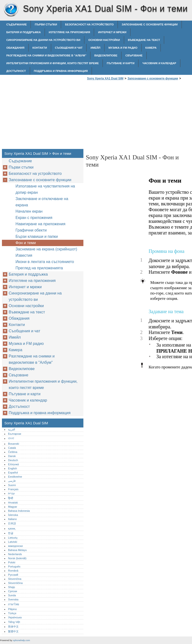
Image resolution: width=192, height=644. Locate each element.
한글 (11, 533)
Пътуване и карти (120, 63)
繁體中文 (13, 631)
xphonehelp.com (21, 640)
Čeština (13, 452)
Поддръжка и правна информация (61, 71)
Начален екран (29, 211)
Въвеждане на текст (144, 40)
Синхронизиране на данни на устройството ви (43, 40)
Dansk (12, 456)
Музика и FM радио (123, 48)
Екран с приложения (34, 218)
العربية (12, 429)
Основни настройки (104, 40)
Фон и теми (26, 243)
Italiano (12, 519)
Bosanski (13, 444)
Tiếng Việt (14, 622)
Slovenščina (15, 583)
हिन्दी (11, 498)
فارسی (12, 481)
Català (12, 448)
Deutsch (13, 460)
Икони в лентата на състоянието (45, 262)
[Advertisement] (127, 116)
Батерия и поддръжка (24, 32)
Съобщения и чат (69, 48)
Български (15, 434)
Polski (12, 562)
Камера (151, 48)
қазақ (12, 528)
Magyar (12, 507)
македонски (15, 546)
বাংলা (11, 438)
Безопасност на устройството (89, 24)
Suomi (12, 485)
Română (13, 571)
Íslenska (13, 515)
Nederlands (15, 554)
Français (13, 489)
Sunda (12, 595)
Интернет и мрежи (112, 32)
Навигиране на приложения (40, 224)
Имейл (95, 48)
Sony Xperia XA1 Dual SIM (11, 10)
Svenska (13, 599)
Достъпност (16, 71)
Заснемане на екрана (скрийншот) (46, 249)
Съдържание (16, 24)
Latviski (12, 542)
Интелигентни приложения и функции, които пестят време (52, 63)
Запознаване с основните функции (150, 24)
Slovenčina (15, 579)
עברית (11, 493)
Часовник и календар (159, 63)
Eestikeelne (15, 477)
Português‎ (14, 566)
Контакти (40, 48)
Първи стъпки (46, 24)
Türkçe (12, 613)
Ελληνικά (13, 464)
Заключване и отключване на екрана (42, 202)
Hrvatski (13, 503)
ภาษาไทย (14, 604)
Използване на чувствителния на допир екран (45, 189)
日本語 (12, 523)
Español (13, 473)
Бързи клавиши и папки (37, 237)
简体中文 (13, 627)
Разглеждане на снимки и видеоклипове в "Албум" (46, 55)
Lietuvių (13, 538)
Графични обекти (31, 230)
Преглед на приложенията (39, 268)
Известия (24, 255)
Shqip (12, 587)
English (12, 468)
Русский (13, 575)
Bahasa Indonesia (19, 511)
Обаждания (15, 48)
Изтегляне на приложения (69, 32)
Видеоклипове (106, 55)
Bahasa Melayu (17, 550)
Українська (15, 617)
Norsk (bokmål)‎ (17, 558)
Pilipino (12, 609)
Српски (12, 591)
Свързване (134, 55)
